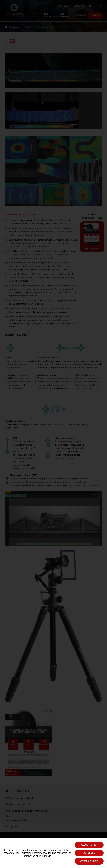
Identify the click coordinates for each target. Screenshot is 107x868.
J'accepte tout (89, 845)
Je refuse (89, 853)
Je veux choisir (89, 861)
